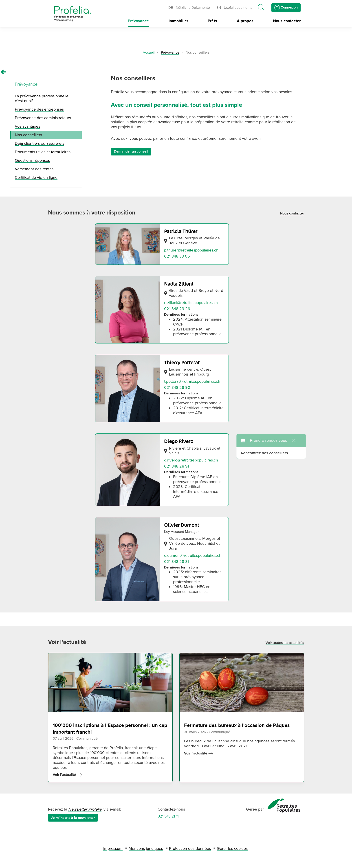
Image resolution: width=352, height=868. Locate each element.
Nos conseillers (29, 135)
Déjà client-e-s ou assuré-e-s (40, 143)
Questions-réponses (32, 160)
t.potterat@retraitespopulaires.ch (192, 381)
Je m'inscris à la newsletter (73, 818)
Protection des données (190, 848)
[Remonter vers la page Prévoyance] (4, 72)
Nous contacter (287, 21)
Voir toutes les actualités (285, 643)
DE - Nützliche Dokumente (189, 8)
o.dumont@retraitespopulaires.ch (193, 555)
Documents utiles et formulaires (43, 152)
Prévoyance (138, 21)
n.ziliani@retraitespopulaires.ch (191, 303)
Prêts (212, 21)
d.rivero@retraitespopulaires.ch (191, 460)
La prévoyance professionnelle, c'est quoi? (42, 98)
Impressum (113, 848)
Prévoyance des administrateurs (43, 118)
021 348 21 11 (168, 816)
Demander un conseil (131, 151)
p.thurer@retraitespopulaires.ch (191, 250)
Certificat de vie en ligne (36, 177)
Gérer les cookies (232, 848)
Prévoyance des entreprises (39, 109)
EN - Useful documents (234, 8)
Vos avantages (27, 126)
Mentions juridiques (146, 848)
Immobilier (178, 21)
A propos (245, 21)
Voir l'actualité (67, 775)
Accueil (149, 52)
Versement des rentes (34, 169)
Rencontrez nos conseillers (292, 441)
